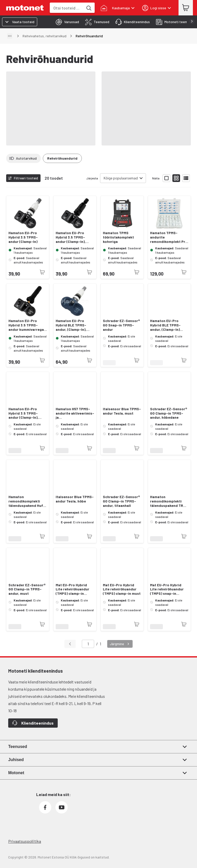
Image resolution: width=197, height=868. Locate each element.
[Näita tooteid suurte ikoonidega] (166, 178)
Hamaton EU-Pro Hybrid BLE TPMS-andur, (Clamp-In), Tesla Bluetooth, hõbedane (71, 325)
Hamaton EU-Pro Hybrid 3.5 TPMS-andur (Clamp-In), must (71, 237)
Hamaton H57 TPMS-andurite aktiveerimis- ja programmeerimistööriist (75, 413)
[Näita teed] (10, 36)
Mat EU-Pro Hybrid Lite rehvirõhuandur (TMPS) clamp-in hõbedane (72, 589)
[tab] (66, 22)
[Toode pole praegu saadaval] (42, 272)
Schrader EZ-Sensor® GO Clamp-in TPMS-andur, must (27, 589)
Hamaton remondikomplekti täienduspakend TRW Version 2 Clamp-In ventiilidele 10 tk (168, 501)
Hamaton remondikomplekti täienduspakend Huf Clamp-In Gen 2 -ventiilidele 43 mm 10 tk (26, 501)
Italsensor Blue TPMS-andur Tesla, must (122, 411)
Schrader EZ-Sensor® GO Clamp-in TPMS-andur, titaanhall (121, 501)
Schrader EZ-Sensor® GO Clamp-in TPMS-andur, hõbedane (169, 413)
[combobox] (67, 8)
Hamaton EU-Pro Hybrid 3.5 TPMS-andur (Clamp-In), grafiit (23, 413)
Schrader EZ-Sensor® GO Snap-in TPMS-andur (121, 325)
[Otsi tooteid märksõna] (88, 8)
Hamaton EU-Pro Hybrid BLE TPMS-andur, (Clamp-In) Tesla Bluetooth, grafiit (165, 325)
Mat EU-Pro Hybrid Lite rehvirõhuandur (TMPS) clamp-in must (122, 589)
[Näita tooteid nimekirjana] (186, 178)
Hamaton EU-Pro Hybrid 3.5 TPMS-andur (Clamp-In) (23, 237)
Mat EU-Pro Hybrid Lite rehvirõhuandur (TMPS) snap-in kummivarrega (167, 589)
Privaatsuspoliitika (25, 841)
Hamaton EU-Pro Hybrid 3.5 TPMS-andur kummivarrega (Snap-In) (26, 325)
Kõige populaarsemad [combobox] (121, 178)
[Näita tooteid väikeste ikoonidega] (176, 178)
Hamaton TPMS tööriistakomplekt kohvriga (118, 237)
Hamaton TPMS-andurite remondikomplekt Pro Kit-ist (169, 237)
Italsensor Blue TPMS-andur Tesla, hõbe (75, 499)
